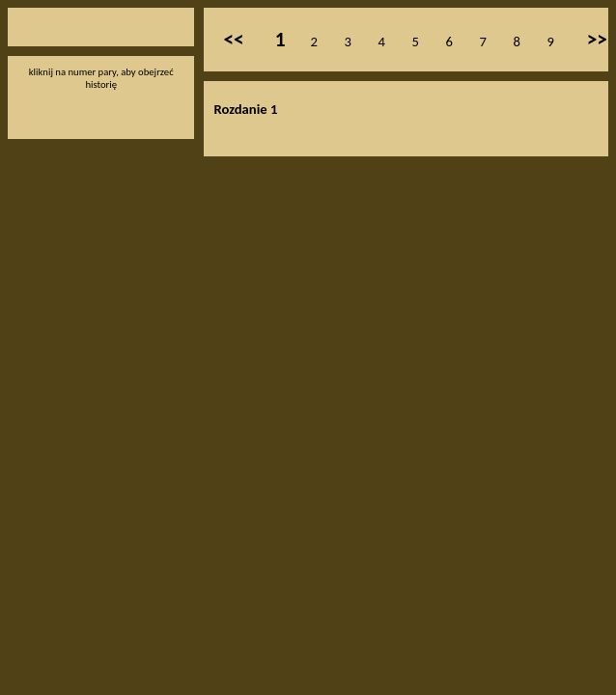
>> (597, 40)
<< (233, 40)
